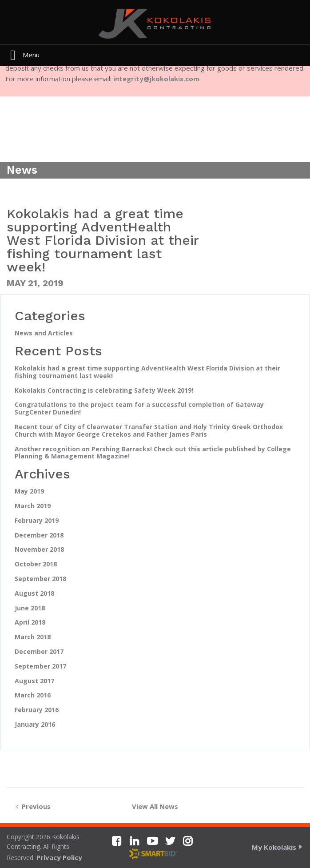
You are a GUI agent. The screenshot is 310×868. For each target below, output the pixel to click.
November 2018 (39, 550)
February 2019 (37, 521)
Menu (31, 55)
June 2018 (30, 608)
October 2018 (36, 564)
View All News (155, 806)
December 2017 (39, 652)
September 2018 (40, 579)
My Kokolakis (274, 847)
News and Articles (44, 333)
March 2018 (33, 637)
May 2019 (29, 492)
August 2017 (34, 681)
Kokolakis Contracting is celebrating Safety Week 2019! (104, 391)
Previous (32, 806)
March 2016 (33, 695)
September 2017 (40, 667)
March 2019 (33, 506)
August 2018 (34, 594)
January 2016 (35, 725)
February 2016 (37, 710)
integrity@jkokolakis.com (156, 79)
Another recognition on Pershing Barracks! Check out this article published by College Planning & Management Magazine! (153, 453)
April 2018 (30, 623)
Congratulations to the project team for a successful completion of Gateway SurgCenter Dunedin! (139, 409)
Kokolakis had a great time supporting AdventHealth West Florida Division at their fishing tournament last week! (147, 372)
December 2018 (39, 536)
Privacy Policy (59, 857)
